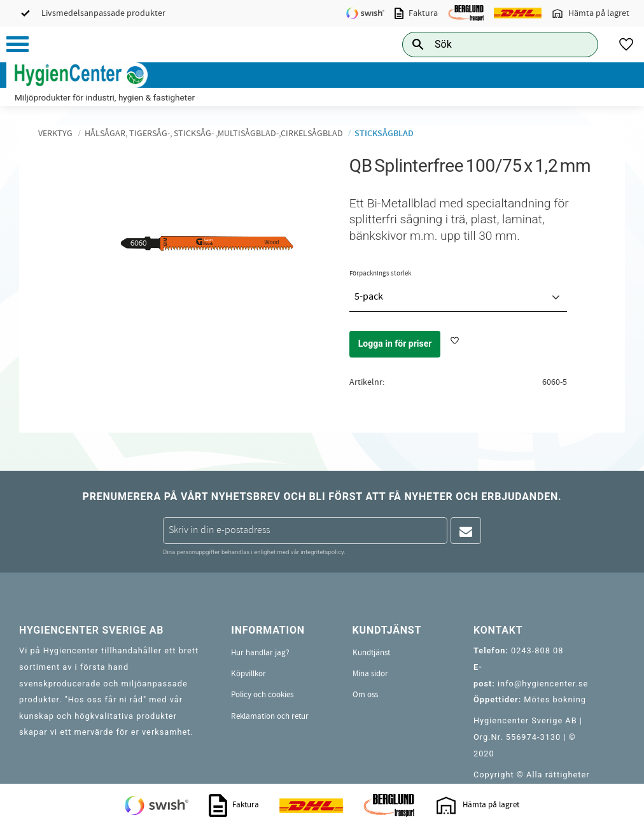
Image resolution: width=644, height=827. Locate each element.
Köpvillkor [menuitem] (248, 674)
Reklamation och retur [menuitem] (270, 716)
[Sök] (578, 44)
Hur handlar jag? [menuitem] (260, 653)
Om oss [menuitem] (365, 695)
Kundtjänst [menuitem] (371, 653)
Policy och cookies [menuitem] (262, 695)
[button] (17, 44)
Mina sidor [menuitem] (370, 674)
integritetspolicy (322, 552)
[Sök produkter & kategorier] (486, 44)
